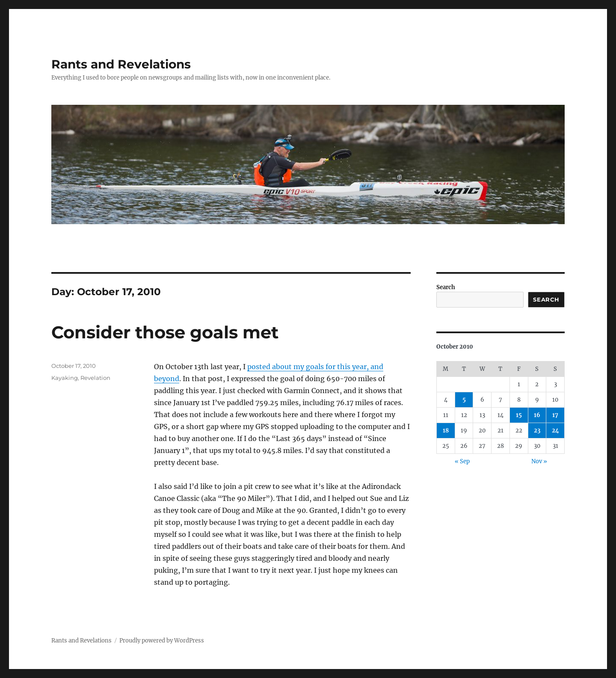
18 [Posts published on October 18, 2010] (446, 431)
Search (446, 287)
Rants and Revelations (121, 64)
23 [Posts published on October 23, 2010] (537, 431)
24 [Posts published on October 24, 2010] (555, 431)
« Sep (462, 461)
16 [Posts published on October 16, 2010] (537, 415)
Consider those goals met (165, 332)
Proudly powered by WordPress (162, 641)
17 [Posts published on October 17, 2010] (555, 415)
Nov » (539, 461)
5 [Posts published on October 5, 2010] (464, 400)
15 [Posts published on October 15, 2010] (519, 415)
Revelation (95, 378)
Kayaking (65, 378)
